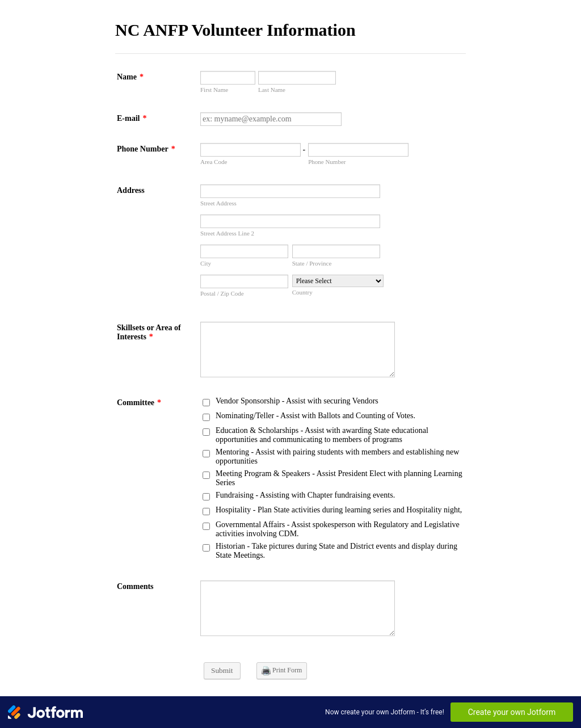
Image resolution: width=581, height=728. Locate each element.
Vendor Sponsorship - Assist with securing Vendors (297, 401)
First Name (214, 90)
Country (302, 292)
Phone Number (146, 149)
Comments (135, 586)
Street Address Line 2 (227, 233)
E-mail (132, 118)
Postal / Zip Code (222, 293)
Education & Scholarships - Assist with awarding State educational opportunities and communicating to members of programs (322, 435)
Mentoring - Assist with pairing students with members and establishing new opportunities (337, 456)
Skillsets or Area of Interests (149, 332)
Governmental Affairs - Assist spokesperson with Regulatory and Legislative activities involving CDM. (338, 529)
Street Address (218, 203)
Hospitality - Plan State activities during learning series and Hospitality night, (339, 510)
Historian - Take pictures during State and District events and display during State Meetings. (336, 551)
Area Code (214, 162)
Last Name (272, 90)
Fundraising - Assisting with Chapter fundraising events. (305, 495)
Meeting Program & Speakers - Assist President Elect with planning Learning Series (339, 478)
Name (130, 77)
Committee (139, 403)
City (206, 263)
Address (131, 190)
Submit (222, 670)
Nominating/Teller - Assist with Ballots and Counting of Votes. (315, 416)
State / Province (312, 263)
